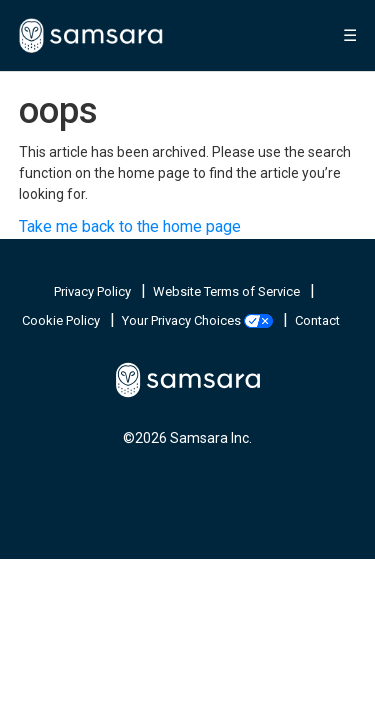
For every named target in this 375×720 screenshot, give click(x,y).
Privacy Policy (94, 291)
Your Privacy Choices (199, 320)
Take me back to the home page (130, 226)
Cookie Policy (62, 320)
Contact (317, 320)
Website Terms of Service (228, 291)
